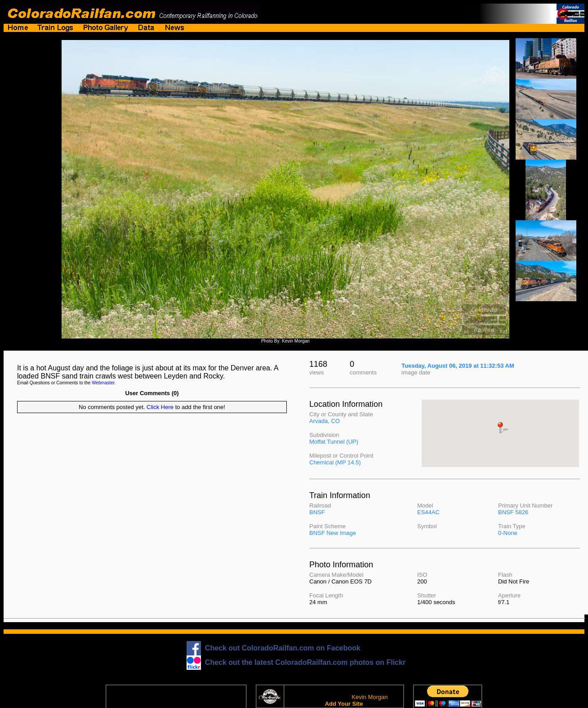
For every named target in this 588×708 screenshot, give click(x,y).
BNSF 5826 (513, 512)
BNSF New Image (333, 533)
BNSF (317, 512)
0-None (508, 533)
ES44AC (428, 512)
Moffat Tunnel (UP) (334, 442)
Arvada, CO (325, 421)
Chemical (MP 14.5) (335, 462)
